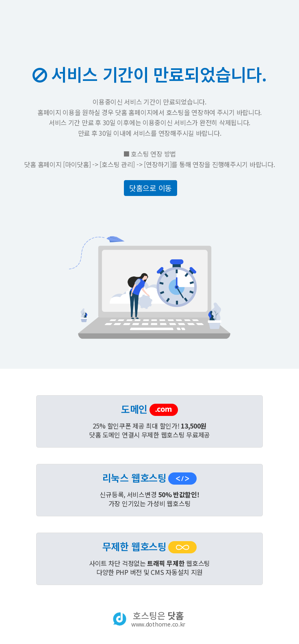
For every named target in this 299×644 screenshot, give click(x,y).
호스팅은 (158, 619)
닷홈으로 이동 (151, 188)
